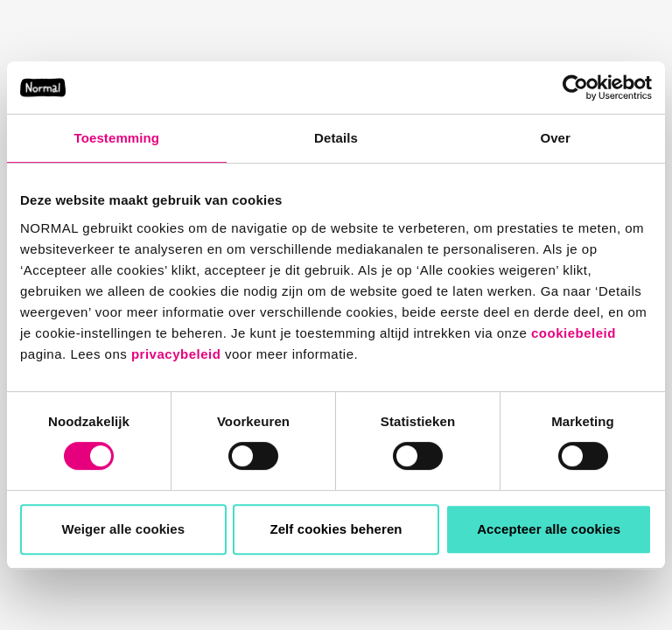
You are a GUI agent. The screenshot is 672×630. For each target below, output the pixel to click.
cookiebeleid (574, 333)
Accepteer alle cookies (549, 529)
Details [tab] (336, 138)
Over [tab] (555, 138)
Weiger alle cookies (123, 529)
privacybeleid (176, 354)
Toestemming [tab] (117, 138)
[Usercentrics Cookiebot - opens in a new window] (575, 87)
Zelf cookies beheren (336, 529)
